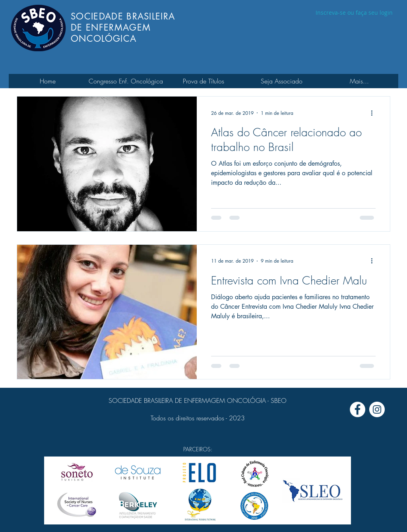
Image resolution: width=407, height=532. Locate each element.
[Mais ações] (374, 113)
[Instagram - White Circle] (377, 409)
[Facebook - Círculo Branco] (358, 409)
